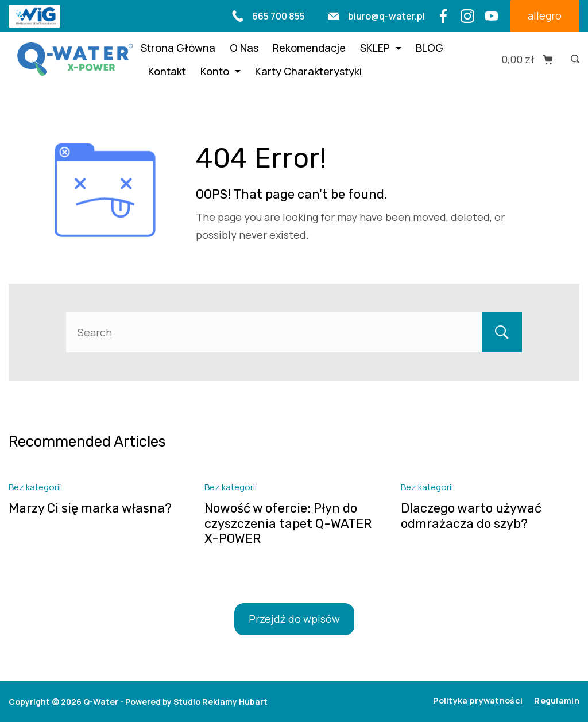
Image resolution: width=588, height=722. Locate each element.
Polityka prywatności (478, 701)
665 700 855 (278, 16)
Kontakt (167, 71)
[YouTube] (492, 16)
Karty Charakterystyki (308, 71)
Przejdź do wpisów (294, 619)
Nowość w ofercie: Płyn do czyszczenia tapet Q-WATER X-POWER (288, 523)
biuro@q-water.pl (386, 16)
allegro (545, 15)
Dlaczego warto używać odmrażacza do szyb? (471, 515)
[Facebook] (443, 16)
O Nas (244, 48)
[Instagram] (467, 16)
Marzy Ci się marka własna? (90, 508)
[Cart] (527, 59)
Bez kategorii (35, 487)
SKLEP (381, 48)
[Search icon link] (572, 60)
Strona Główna (178, 48)
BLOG (430, 48)
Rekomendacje (309, 48)
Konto (220, 71)
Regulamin (557, 701)
